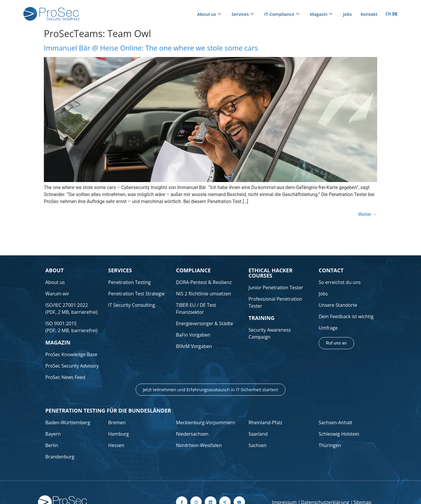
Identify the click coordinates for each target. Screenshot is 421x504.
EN (388, 14)
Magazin (321, 14)
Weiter (368, 214)
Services (243, 14)
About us (209, 14)
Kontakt (369, 14)
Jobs (347, 14)
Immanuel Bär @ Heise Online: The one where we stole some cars (151, 48)
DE (395, 14)
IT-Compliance (282, 14)
